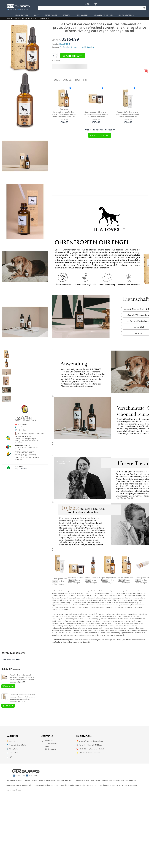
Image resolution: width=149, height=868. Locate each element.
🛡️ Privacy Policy (12, 749)
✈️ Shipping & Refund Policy (16, 745)
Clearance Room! (11, 660)
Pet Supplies (26, 18)
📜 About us (11, 741)
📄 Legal (9, 757)
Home (8, 18)
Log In (87, 4)
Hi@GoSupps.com (51, 749)
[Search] (91, 8)
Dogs (35, 18)
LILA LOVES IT (65, 44)
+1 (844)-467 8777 (21, 469)
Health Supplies (44, 18)
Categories (16, 18)
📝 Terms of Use (12, 753)
